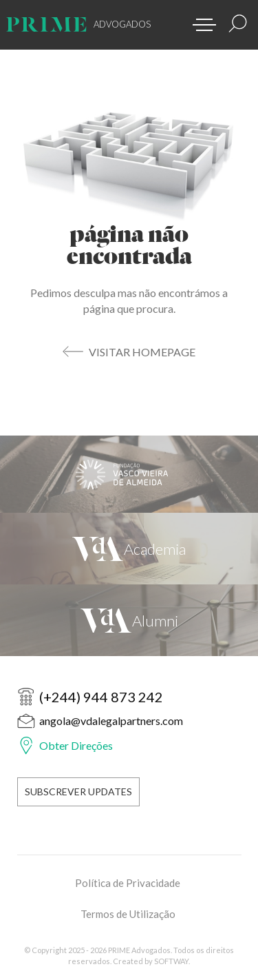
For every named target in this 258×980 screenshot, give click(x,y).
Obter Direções (76, 745)
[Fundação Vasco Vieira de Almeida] (129, 474)
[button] (200, 21)
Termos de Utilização (128, 914)
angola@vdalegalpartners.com (111, 721)
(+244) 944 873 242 (101, 697)
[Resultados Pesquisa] (238, 23)
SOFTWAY (171, 961)
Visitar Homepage (142, 352)
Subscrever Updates (78, 792)
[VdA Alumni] (129, 620)
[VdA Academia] (129, 549)
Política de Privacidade (128, 883)
